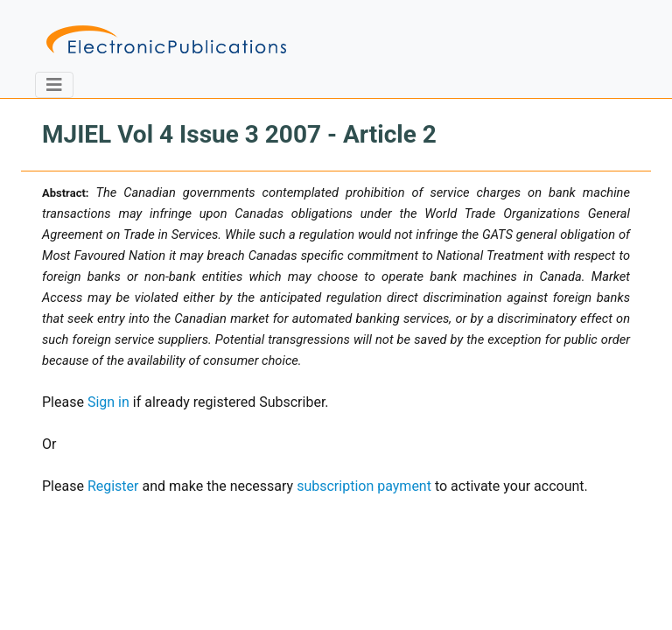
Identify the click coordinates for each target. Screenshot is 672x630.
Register (113, 486)
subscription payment (364, 486)
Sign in (108, 402)
